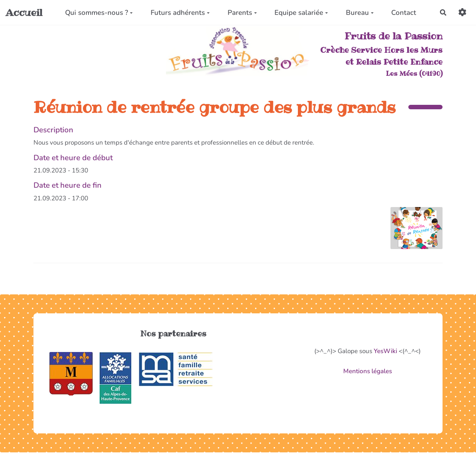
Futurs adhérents (180, 13)
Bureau (360, 13)
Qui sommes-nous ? (99, 13)
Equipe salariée (301, 13)
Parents (242, 13)
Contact (404, 13)
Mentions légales (368, 371)
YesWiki (385, 351)
